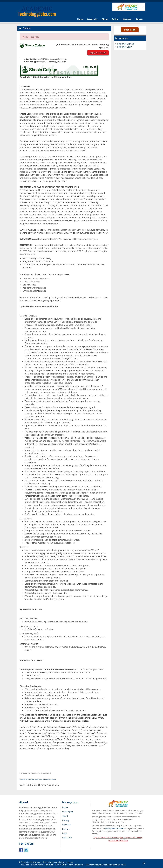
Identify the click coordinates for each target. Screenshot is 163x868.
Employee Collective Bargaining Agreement (40, 300)
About (105, 19)
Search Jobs (92, 19)
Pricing (115, 19)
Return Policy (37, 865)
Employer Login (125, 47)
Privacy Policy (61, 865)
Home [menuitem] (65, 807)
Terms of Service (76, 865)
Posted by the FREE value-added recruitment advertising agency (38, 779)
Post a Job (130, 30)
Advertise (127, 19)
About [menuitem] (65, 816)
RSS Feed (25, 865)
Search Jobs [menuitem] (68, 812)
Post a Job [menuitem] (67, 838)
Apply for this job (98, 53)
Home (80, 19)
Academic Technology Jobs (45, 862)
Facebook (21, 850)
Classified (103, 297)
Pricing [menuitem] (65, 820)
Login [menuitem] (65, 833)
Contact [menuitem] (66, 829)
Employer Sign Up (126, 44)
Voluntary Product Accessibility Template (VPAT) (106, 865)
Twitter (26, 850)
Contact (139, 19)
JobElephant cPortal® (114, 828)
